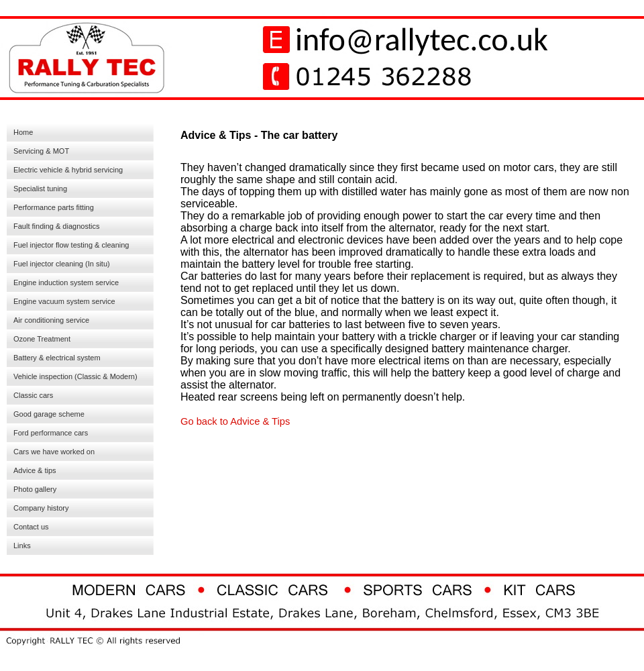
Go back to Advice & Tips (235, 421)
